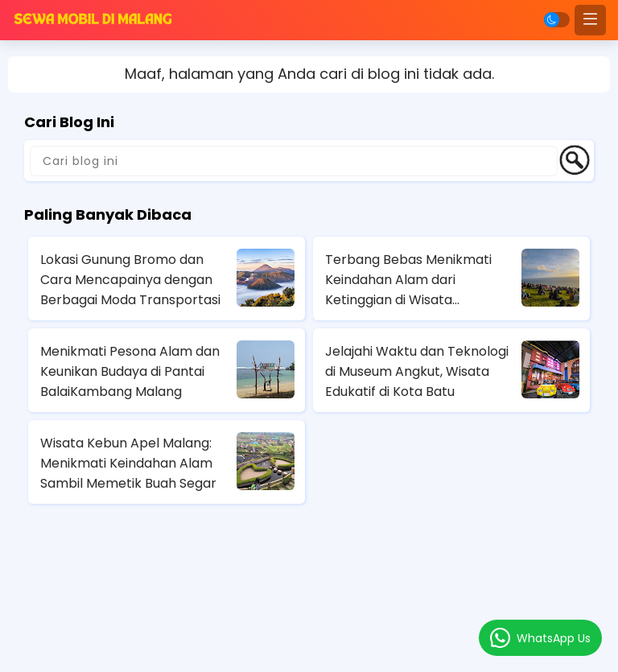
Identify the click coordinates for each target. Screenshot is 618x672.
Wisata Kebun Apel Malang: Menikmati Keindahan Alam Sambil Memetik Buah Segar (128, 463)
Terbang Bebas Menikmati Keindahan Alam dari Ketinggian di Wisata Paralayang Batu (408, 280)
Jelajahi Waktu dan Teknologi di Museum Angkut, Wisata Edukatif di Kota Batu (417, 371)
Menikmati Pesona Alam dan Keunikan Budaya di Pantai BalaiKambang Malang (130, 371)
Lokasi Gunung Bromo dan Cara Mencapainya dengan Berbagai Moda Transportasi (130, 280)
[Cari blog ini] (294, 161)
